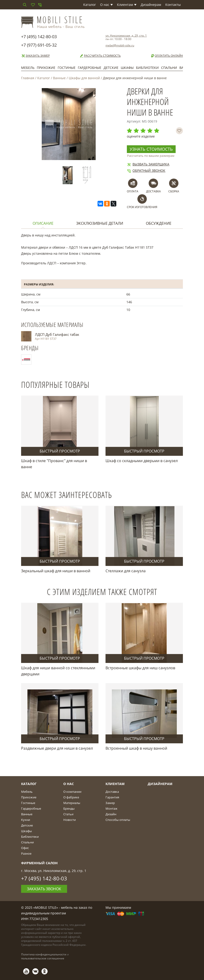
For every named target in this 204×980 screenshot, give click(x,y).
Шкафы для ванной (84, 78)
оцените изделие (141, 136)
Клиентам (127, 5)
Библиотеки (147, 68)
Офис (25, 848)
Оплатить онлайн (167, 56)
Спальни (169, 68)
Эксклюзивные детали (100, 223)
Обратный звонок (146, 170)
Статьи (68, 814)
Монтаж (111, 808)
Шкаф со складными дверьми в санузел (142, 461)
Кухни (26, 820)
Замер (110, 803)
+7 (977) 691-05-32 (39, 45)
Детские (111, 68)
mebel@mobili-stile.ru (120, 45)
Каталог (90, 5)
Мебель (28, 68)
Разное (26, 853)
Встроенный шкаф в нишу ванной (136, 748)
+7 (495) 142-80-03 (39, 37)
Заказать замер (35, 56)
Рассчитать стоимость (100, 56)
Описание (43, 223)
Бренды (69, 808)
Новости (70, 820)
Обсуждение (159, 223)
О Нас (69, 784)
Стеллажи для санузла (126, 571)
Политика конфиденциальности (44, 954)
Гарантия (112, 797)
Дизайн (111, 814)
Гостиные (67, 68)
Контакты (173, 5)
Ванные (59, 78)
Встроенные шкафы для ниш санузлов (140, 668)
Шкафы (127, 68)
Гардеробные (90, 68)
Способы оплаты (118, 820)
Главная (28, 78)
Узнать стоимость (151, 149)
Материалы (72, 803)
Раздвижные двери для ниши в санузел (57, 748)
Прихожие (46, 68)
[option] (69, 175)
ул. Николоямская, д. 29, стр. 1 (126, 36)
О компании (72, 792)
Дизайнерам (151, 5)
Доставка (112, 792)
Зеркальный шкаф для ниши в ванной (56, 571)
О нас (106, 5)
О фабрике (71, 797)
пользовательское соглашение (43, 958)
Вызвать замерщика (148, 164)
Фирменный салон (39, 863)
